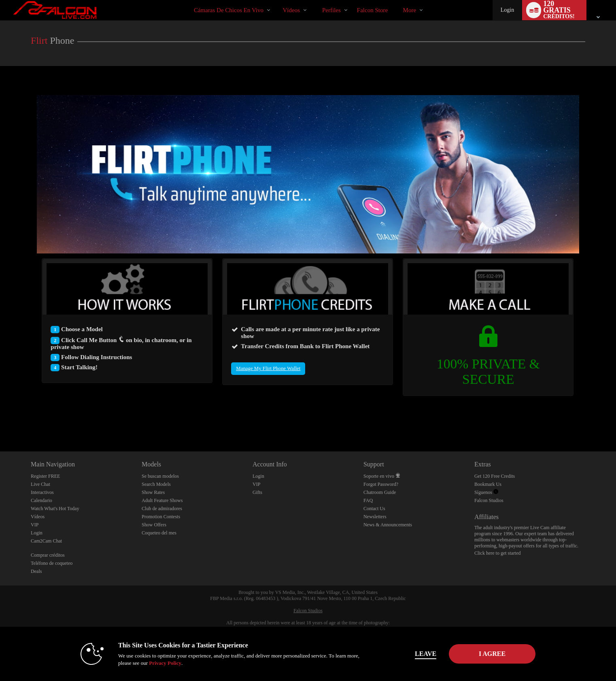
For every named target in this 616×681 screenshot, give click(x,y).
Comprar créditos (48, 555)
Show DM (0, 421)
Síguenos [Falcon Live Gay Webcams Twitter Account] (486, 492)
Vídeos (292, 10)
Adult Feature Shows (162, 500)
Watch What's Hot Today (55, 509)
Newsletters (375, 517)
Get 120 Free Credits (495, 476)
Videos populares (276, 0)
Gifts (257, 492)
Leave (421, 654)
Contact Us (374, 509)
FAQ (368, 500)
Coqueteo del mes (159, 533)
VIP (35, 525)
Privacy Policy (161, 663)
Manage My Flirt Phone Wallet (268, 368)
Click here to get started (498, 553)
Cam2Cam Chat (46, 541)
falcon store (372, 10)
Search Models (156, 484)
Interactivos (42, 492)
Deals (36, 571)
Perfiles (331, 10)
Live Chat (40, 484)
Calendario (41, 500)
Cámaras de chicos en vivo (229, 10)
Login (507, 10)
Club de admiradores (162, 509)
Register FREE (45, 476)
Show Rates (153, 492)
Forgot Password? (381, 484)
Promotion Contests (161, 517)
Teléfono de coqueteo (52, 563)
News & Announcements (388, 525)
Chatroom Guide (380, 492)
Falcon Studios (489, 500)
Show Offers (154, 525)
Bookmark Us (488, 484)
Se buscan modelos (160, 476)
